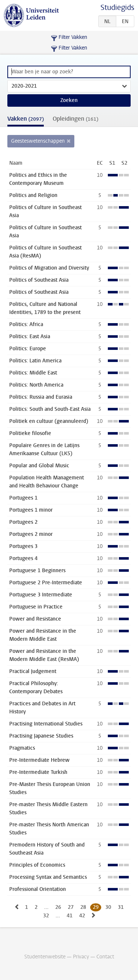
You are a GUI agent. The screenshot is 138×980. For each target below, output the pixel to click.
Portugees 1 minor (31, 510)
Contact (105, 957)
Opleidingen (75, 119)
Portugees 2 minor (31, 534)
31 (121, 907)
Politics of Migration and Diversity (49, 268)
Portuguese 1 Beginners (37, 571)
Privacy (81, 957)
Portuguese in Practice (36, 607)
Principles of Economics (37, 865)
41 (70, 916)
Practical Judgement (33, 671)
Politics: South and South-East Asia (50, 409)
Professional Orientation (38, 889)
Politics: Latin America (35, 361)
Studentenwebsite (45, 957)
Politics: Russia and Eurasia (41, 397)
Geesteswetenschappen (38, 141)
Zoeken (69, 100)
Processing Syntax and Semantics (48, 877)
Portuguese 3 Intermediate (41, 595)
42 (82, 916)
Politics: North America (36, 385)
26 (58, 907)
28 (83, 907)
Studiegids (117, 8)
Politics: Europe (28, 349)
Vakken (26, 119)
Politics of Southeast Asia (39, 280)
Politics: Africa (26, 324)
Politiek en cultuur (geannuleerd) (49, 421)
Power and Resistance (35, 619)
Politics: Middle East (33, 373)
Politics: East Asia (30, 337)
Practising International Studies (46, 724)
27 (71, 907)
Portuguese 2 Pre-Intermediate (46, 583)
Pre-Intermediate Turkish (38, 772)
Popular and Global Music (39, 466)
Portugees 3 (23, 546)
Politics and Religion (33, 195)
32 (46, 916)
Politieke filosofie (30, 433)
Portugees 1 (23, 498)
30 (108, 907)
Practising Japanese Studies (41, 736)
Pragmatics (22, 748)
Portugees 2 (23, 522)
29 (96, 907)
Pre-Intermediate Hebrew (39, 760)
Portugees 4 (23, 558)
